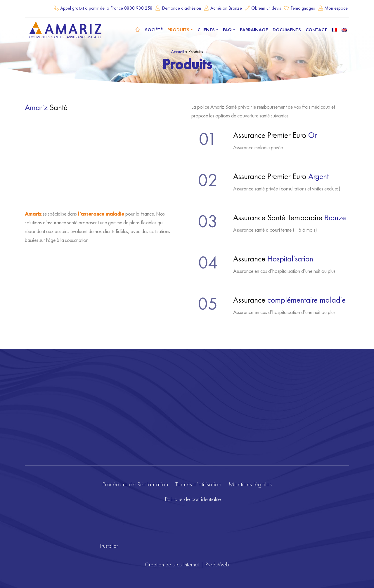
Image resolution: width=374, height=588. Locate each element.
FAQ (227, 30)
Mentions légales (250, 484)
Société (154, 30)
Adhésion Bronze (226, 8)
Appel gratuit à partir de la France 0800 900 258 (106, 8)
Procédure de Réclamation (135, 484)
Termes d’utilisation (198, 484)
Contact (316, 30)
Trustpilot (109, 546)
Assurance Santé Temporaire (290, 217)
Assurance (273, 259)
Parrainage (254, 30)
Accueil (178, 52)
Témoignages (303, 8)
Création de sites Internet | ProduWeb (187, 564)
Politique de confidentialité (193, 499)
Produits (178, 30)
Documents (287, 30)
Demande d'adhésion (181, 8)
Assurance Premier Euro (275, 135)
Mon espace (336, 8)
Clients (206, 30)
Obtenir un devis (266, 8)
